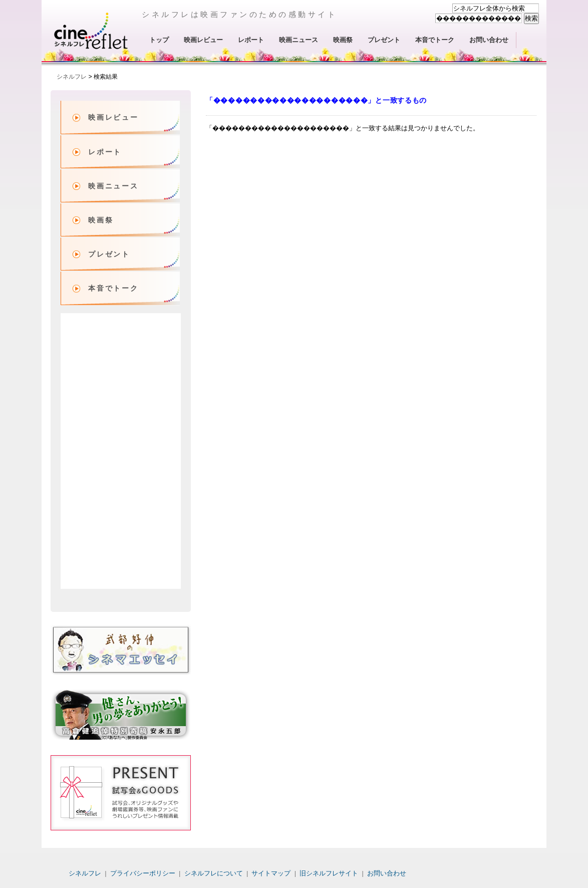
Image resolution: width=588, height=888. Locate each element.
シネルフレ (92, 31)
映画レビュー (203, 40)
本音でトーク (435, 40)
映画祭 (343, 40)
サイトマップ (271, 873)
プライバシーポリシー (143, 873)
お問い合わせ (489, 40)
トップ (159, 40)
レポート (251, 40)
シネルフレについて (214, 873)
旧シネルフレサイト (329, 873)
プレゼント (384, 40)
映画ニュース (299, 40)
